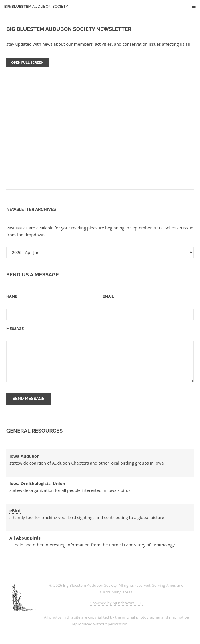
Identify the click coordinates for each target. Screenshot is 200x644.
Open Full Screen (28, 62)
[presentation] (105, 399)
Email (108, 296)
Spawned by (116, 603)
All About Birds (25, 538)
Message (15, 329)
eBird (15, 510)
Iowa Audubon (25, 456)
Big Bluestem (36, 6)
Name (12, 296)
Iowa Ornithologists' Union (37, 483)
